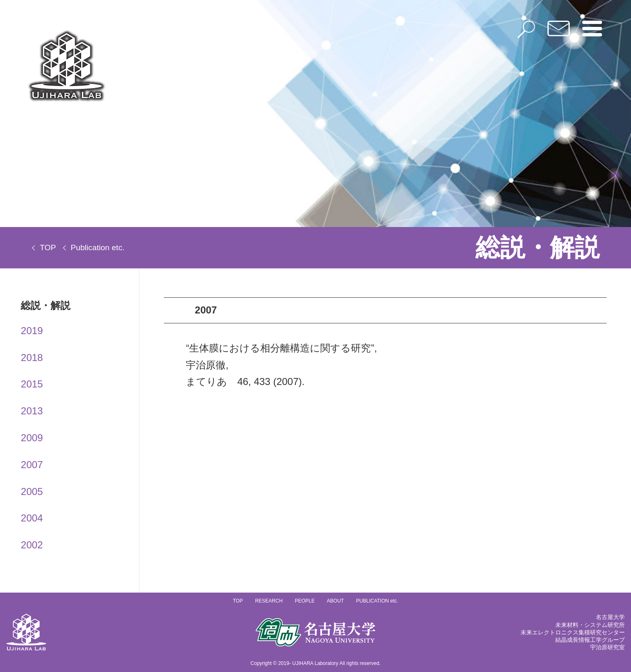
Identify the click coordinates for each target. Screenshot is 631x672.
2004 (32, 518)
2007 (32, 465)
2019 (32, 331)
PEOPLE (305, 601)
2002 (32, 545)
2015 (32, 384)
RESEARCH (269, 601)
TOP (48, 248)
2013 (32, 411)
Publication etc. (98, 248)
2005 (32, 491)
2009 (32, 438)
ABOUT (335, 601)
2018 (32, 358)
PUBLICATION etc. (377, 601)
